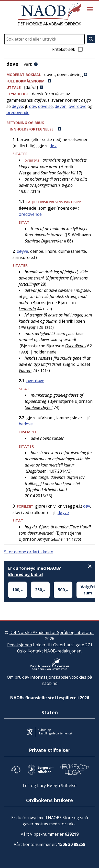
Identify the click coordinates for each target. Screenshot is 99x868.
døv (33, 106)
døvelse (45, 106)
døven (61, 106)
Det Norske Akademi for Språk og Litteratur (52, 632)
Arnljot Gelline (50, 539)
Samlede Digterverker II (45, 241)
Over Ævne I (76, 346)
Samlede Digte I (39, 407)
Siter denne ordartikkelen (29, 552)
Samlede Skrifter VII (58, 173)
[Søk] (91, 39)
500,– (63, 590)
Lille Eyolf (27, 327)
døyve (17, 106)
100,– (18, 590)
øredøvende (18, 113)
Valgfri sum (88, 590)
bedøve (26, 424)
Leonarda (27, 309)
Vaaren (25, 370)
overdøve (78, 106)
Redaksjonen (20, 645)
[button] (49, 75)
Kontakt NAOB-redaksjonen (54, 651)
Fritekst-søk (68, 49)
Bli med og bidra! (26, 574)
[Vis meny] (90, 9)
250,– (40, 590)
